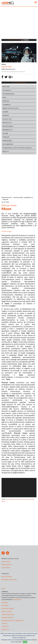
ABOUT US (5, 629)
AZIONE (5, 133)
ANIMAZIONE (7, 141)
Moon (3, 501)
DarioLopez (15, 499)
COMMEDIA (7, 105)
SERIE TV (6, 151)
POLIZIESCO (7, 90)
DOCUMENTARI (8, 144)
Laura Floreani (6, 562)
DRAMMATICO (8, 130)
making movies (7, 617)
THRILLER (6, 137)
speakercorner (8, 608)
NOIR (4, 97)
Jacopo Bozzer (6, 567)
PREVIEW (6, 101)
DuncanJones (24, 499)
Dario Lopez (7, 231)
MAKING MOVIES (7, 198)
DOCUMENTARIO (8, 94)
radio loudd (6, 611)
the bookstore (8, 614)
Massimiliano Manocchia (9, 579)
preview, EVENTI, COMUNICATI (13, 620)
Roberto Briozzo (7, 564)
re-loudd (5, 605)
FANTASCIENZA (8, 126)
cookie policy (18, 642)
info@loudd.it (17, 599)
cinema (8, 499)
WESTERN (6, 87)
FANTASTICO (7, 123)
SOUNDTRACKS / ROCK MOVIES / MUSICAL (17, 148)
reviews (5, 602)
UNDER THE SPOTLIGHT (11, 108)
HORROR (6, 115)
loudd (31, 499)
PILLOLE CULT (7, 119)
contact (5, 626)
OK (25, 642)
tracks (4, 623)
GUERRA (5, 112)
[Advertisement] (19, 25)
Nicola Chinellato (7, 576)
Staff (3, 588)
